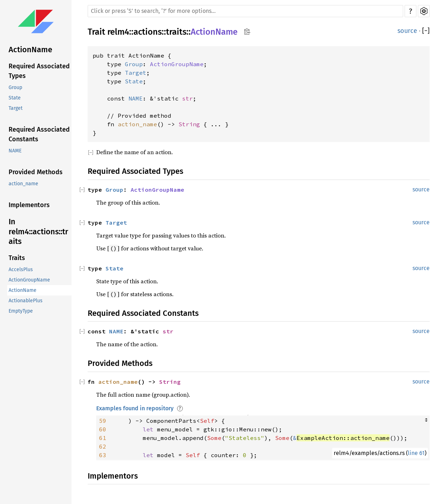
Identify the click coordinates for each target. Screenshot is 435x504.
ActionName (30, 50)
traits (176, 32)
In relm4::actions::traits (38, 231)
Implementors (29, 205)
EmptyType (21, 311)
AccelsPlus (21, 270)
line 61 (416, 453)
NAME (15, 151)
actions (148, 32)
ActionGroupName (29, 280)
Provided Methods (36, 172)
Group (15, 87)
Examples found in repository (135, 408)
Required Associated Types (39, 71)
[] (426, 31)
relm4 (118, 32)
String (189, 124)
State (15, 98)
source (407, 31)
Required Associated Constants (39, 134)
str (187, 98)
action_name (23, 184)
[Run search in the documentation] (245, 11)
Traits (17, 258)
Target (16, 108)
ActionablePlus (26, 301)
